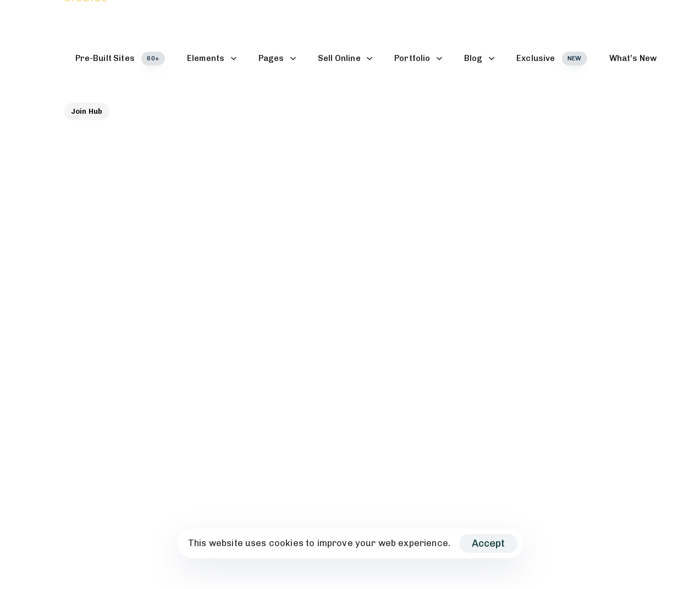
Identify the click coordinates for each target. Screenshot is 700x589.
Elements (212, 58)
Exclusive (552, 59)
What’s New (633, 58)
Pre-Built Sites (120, 59)
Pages (277, 58)
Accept (488, 543)
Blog (479, 58)
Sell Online (345, 58)
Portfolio (418, 58)
